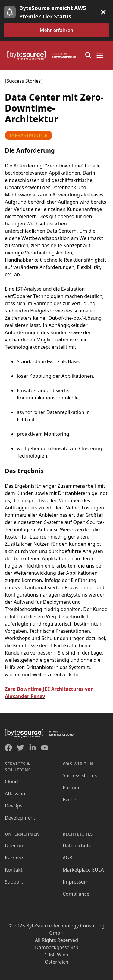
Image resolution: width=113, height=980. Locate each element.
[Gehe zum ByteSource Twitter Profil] (20, 748)
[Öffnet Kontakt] (14, 870)
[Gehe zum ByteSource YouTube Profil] (45, 748)
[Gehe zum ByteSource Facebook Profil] (8, 748)
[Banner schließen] (103, 12)
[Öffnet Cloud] (11, 781)
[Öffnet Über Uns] (15, 846)
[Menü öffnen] (100, 56)
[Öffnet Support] (14, 882)
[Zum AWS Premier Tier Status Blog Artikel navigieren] (56, 30)
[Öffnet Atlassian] (15, 794)
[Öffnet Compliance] (76, 894)
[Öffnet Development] (20, 818)
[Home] (43, 56)
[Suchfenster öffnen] (88, 55)
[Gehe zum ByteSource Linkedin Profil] (33, 748)
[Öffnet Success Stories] (80, 775)
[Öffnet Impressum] (76, 882)
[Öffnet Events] (70, 800)
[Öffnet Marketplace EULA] (83, 870)
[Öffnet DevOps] (14, 806)
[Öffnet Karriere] (14, 858)
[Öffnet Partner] (71, 788)
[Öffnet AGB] (67, 858)
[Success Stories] (24, 81)
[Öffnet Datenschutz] (77, 846)
